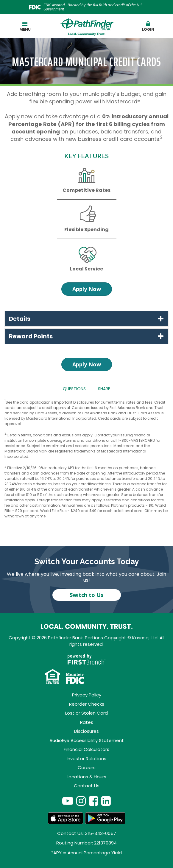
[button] (148, 27)
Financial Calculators (86, 749)
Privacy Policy (87, 695)
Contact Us (87, 786)
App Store (66, 818)
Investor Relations (86, 759)
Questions (74, 389)
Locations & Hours (86, 777)
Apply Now (87, 289)
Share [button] (104, 389)
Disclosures (86, 731)
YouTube (68, 801)
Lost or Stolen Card (86, 713)
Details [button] (20, 319)
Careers (87, 767)
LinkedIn (106, 801)
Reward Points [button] (31, 336)
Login (148, 26)
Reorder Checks (87, 704)
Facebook (93, 801)
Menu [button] (25, 26)
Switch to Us (86, 595)
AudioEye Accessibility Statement (87, 740)
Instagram (81, 801)
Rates (87, 722)
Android (105, 818)
